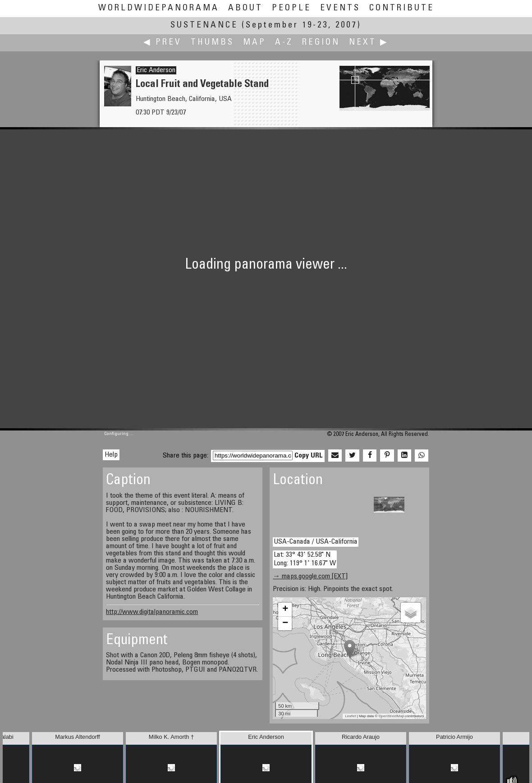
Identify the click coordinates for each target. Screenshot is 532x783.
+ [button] (285, 609)
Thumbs (212, 43)
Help (111, 455)
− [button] (285, 623)
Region (321, 43)
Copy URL (309, 456)
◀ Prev (163, 43)
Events (340, 8)
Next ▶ (369, 43)
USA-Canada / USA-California (316, 542)
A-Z (284, 43)
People (291, 8)
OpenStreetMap (391, 716)
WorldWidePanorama (159, 8)
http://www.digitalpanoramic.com (152, 612)
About (245, 8)
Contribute (402, 8)
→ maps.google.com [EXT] (310, 577)
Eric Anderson (156, 70)
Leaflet (350, 716)
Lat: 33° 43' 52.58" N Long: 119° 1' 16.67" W (305, 559)
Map (255, 43)
